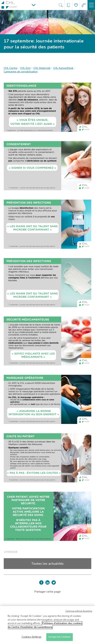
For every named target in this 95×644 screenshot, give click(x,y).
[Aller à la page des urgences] (84, 5)
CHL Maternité (42, 68)
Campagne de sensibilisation (21, 72)
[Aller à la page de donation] (76, 5)
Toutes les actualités (47, 564)
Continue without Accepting (79, 613)
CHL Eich (25, 68)
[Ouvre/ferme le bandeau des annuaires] (68, 5)
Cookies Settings (32, 639)
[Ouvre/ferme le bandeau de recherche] (61, 5)
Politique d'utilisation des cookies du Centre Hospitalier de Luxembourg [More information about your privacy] (45, 627)
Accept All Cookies (59, 639)
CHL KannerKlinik (63, 68)
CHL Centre (11, 68)
